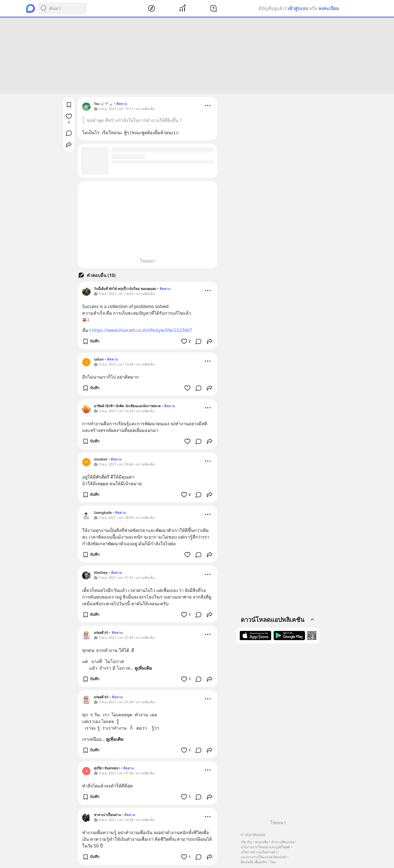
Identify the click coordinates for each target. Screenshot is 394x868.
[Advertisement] (197, 56)
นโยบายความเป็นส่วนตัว (259, 852)
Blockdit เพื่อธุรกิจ (254, 862)
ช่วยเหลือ (262, 842)
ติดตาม (122, 104)
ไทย (273, 862)
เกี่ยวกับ (246, 842)
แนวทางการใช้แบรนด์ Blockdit (263, 857)
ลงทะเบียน (329, 8)
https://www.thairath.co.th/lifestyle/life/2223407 (142, 330)
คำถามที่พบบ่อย (283, 842)
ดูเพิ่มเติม (143, 668)
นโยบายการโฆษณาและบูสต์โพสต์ (265, 847)
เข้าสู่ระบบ (298, 8)
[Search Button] (43, 8)
